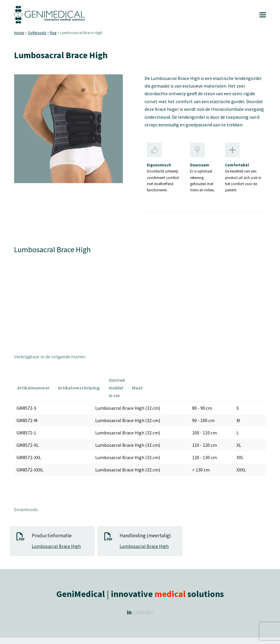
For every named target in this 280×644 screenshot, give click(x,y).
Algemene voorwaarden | (140, 634)
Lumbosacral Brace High (56, 531)
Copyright (74, 634)
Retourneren (203, 634)
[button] (263, 15)
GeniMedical (95, 634)
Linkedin (143, 597)
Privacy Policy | (177, 634)
